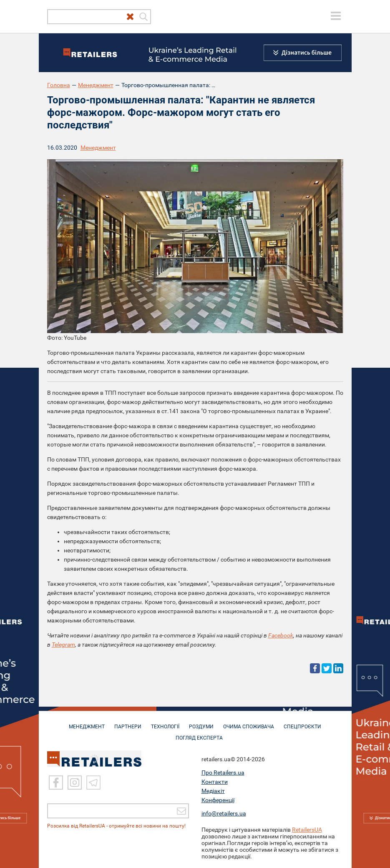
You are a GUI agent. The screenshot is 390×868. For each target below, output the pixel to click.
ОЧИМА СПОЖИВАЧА (249, 722)
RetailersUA (307, 830)
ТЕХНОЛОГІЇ (165, 722)
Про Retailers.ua (223, 773)
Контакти (215, 782)
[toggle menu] (336, 16)
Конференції (218, 800)
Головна (59, 85)
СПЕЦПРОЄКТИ (302, 722)
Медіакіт (213, 791)
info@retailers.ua (224, 813)
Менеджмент (96, 85)
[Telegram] (93, 783)
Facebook (281, 635)
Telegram (63, 645)
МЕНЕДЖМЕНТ (87, 722)
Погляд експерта (199, 734)
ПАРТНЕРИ (128, 722)
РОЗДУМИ (201, 722)
